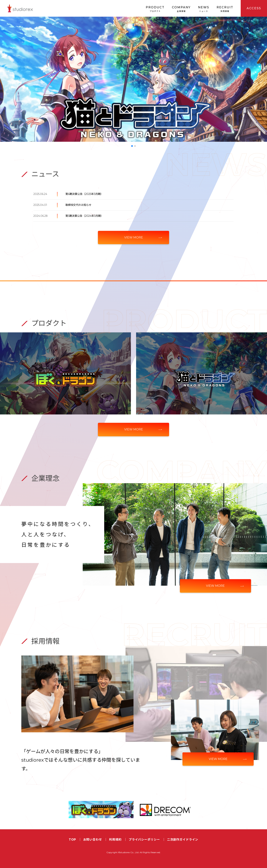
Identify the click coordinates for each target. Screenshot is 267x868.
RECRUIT (225, 9)
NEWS (204, 9)
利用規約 (115, 840)
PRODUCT (155, 9)
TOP (72, 840)
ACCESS (254, 8)
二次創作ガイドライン (183, 840)
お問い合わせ (93, 840)
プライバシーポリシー (144, 840)
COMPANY (181, 9)
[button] (132, 146)
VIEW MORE (134, 237)
